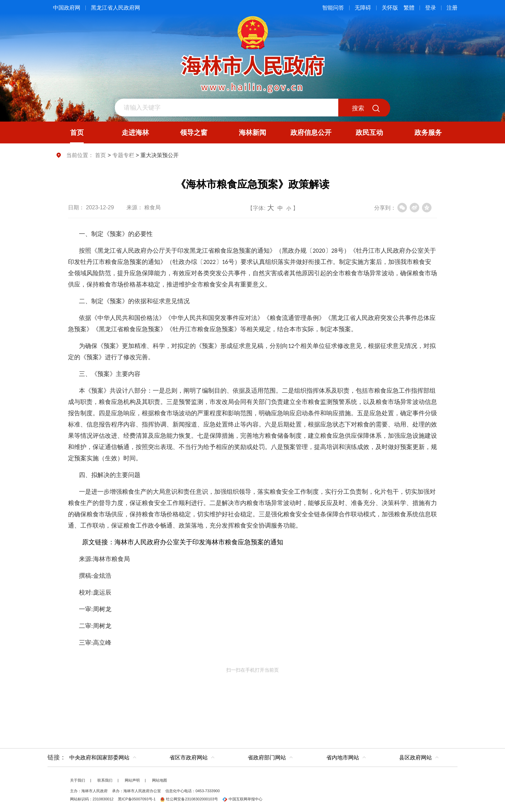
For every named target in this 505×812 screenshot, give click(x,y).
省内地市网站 (343, 758)
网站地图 (160, 780)
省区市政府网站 (189, 758)
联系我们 (105, 780)
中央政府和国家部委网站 (99, 758)
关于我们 (78, 780)
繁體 (409, 8)
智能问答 (333, 8)
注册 (452, 8)
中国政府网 (67, 8)
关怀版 (390, 8)
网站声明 (132, 780)
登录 (431, 8)
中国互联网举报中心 (242, 799)
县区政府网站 (415, 758)
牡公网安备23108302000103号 (189, 799)
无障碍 (363, 8)
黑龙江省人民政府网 (115, 8)
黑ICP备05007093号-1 (137, 799)
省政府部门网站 (267, 758)
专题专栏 (123, 155)
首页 (100, 155)
